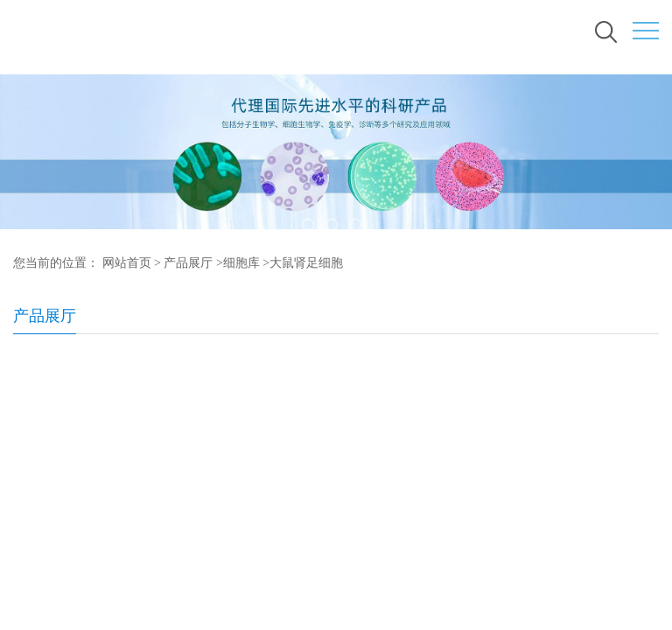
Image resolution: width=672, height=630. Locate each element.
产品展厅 (188, 263)
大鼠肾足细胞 (306, 263)
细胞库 (241, 263)
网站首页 (127, 263)
